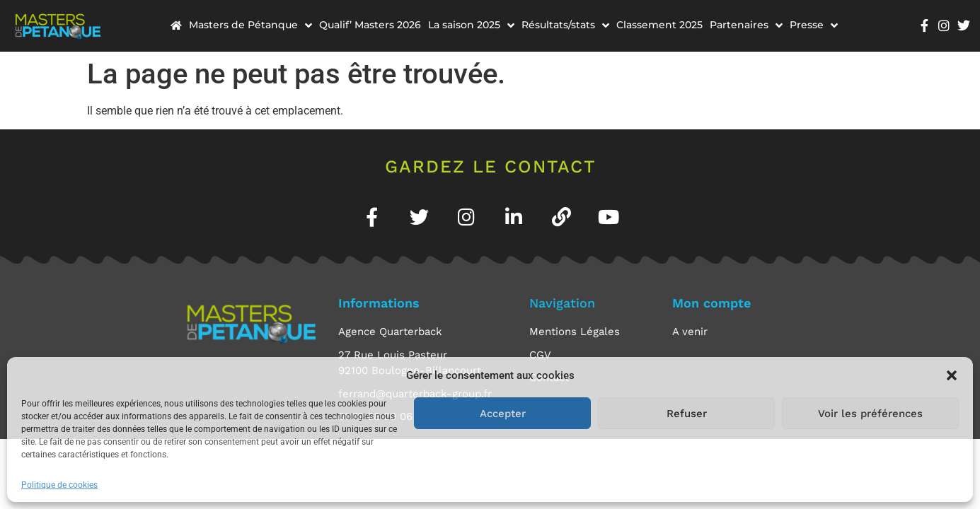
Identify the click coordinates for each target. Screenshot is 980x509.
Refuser (687, 414)
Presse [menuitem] (814, 25)
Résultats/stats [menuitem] (565, 25)
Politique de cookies (59, 485)
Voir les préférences (870, 414)
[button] (952, 375)
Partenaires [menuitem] (746, 25)
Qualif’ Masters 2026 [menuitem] (370, 25)
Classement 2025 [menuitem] (659, 25)
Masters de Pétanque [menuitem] (250, 25)
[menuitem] (176, 25)
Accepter (503, 414)
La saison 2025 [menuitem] (471, 25)
